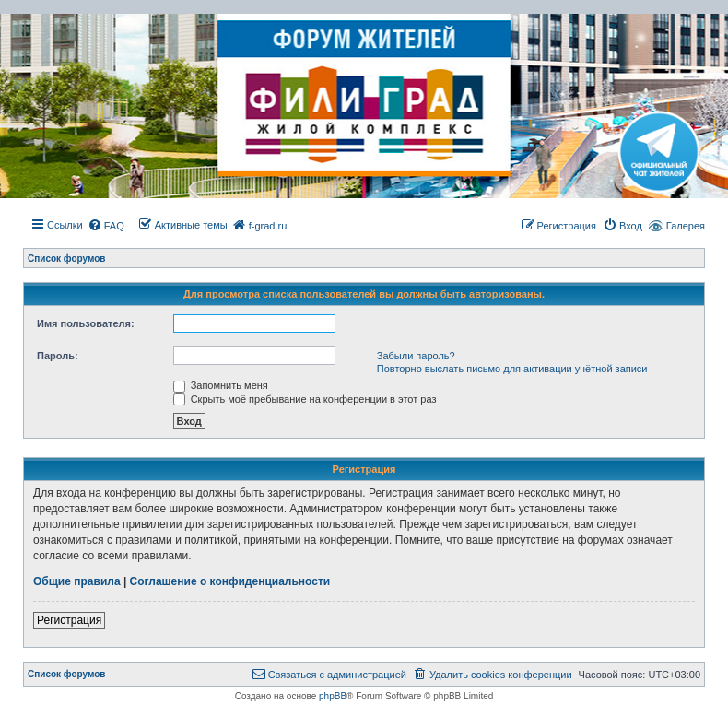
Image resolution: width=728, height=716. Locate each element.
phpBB (333, 696)
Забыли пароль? (416, 356)
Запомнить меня (221, 385)
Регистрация (69, 620)
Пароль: (58, 356)
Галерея (686, 226)
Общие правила (77, 581)
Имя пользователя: (86, 323)
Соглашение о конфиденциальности (230, 581)
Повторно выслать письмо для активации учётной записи (512, 369)
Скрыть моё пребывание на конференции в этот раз (305, 399)
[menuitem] (106, 226)
